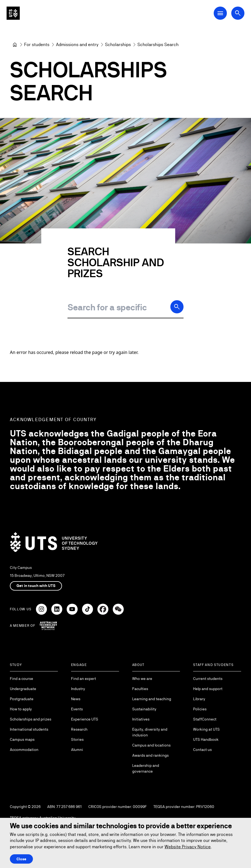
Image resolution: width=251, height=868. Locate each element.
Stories (77, 739)
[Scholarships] (118, 45)
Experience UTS (85, 719)
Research (79, 729)
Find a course (22, 679)
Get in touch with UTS (36, 586)
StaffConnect (205, 719)
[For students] (37, 45)
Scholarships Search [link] (158, 45)
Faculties (140, 689)
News (76, 699)
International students (29, 729)
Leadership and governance (146, 768)
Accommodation (24, 750)
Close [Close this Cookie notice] (21, 859)
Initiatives (141, 719)
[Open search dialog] (238, 13)
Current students (208, 679)
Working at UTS (206, 729)
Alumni (77, 750)
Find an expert (84, 679)
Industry (78, 689)
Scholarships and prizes (31, 719)
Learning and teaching (152, 699)
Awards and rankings (150, 755)
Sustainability (144, 709)
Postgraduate (22, 699)
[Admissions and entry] (77, 45)
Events (77, 709)
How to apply (21, 709)
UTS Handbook (206, 739)
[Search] (177, 307)
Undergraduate (23, 689)
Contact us (202, 750)
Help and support (208, 689)
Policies (200, 709)
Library (199, 699)
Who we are (142, 679)
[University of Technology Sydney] (15, 45)
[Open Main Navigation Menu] (220, 13)
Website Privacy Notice (188, 847)
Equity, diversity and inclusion (150, 732)
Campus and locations (151, 745)
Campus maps (22, 739)
